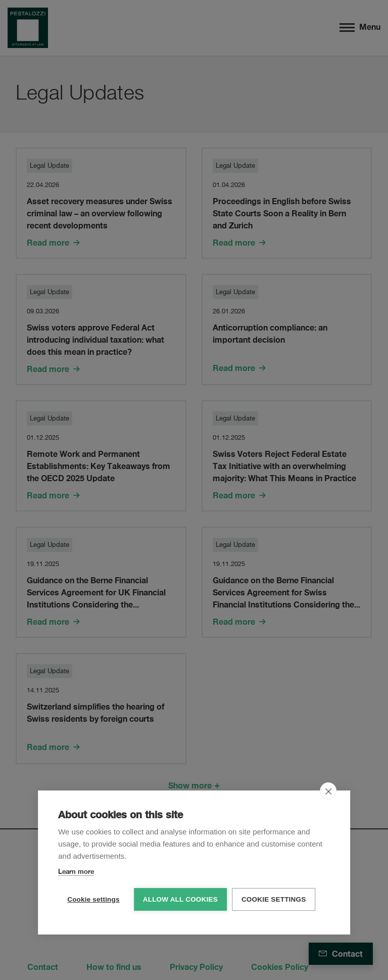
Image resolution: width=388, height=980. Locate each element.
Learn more (76, 871)
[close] (328, 790)
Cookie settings (93, 899)
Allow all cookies (180, 899)
